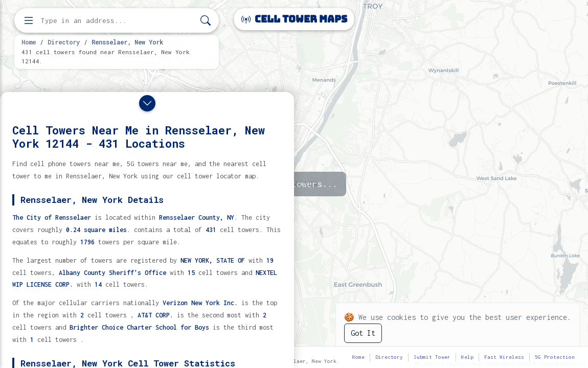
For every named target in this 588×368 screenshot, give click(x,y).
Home (29, 42)
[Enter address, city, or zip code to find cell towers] (118, 21)
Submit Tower (432, 357)
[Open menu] (29, 20)
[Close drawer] (147, 103)
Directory (64, 42)
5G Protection (555, 357)
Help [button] (467, 357)
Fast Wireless (504, 357)
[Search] (206, 21)
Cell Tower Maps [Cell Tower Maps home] (294, 19)
